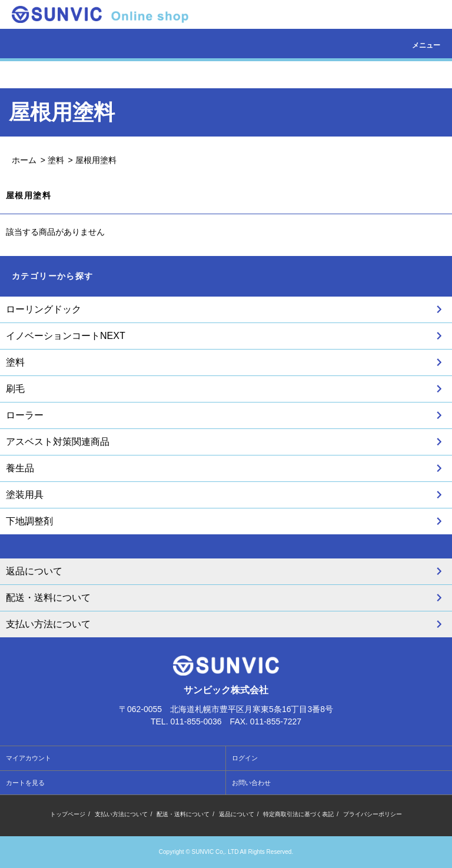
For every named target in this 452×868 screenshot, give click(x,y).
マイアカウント (29, 758)
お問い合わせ (251, 783)
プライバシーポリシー (373, 814)
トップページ (68, 814)
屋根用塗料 (96, 160)
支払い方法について (121, 814)
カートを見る (25, 783)
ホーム (24, 160)
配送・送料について (183, 814)
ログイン (245, 758)
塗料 (56, 160)
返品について (237, 814)
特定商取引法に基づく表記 (298, 814)
